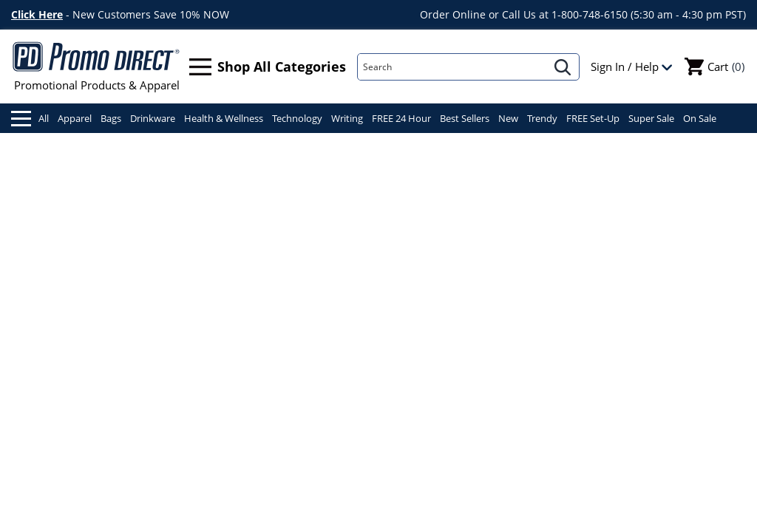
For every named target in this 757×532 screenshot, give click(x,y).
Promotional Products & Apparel (96, 66)
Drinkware (153, 118)
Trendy (542, 118)
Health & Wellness (224, 118)
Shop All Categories (268, 67)
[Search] (452, 67)
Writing (347, 118)
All (30, 119)
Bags (111, 118)
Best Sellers (465, 118)
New (508, 118)
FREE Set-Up (593, 118)
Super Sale (651, 118)
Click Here (37, 14)
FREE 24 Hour (401, 118)
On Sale (700, 118)
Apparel (75, 118)
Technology (297, 118)
